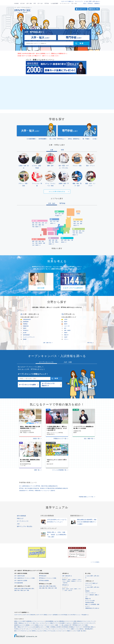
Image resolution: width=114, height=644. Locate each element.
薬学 (65, 328)
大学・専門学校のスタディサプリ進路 (78, 625)
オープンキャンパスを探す (28, 385)
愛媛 (40, 225)
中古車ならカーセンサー (20, 629)
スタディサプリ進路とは (67, 1)
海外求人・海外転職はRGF (86, 629)
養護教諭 (25, 324)
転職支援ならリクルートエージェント (36, 621)
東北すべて (76, 225)
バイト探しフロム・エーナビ (37, 623)
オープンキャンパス (65, 3)
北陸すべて (53, 223)
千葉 (74, 233)
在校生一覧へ (37, 439)
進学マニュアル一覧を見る (25, 526)
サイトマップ (78, 1)
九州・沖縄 (26, 590)
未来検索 (16, 3)
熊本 (43, 241)
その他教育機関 (54, 3)
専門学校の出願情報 (44, 581)
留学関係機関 (42, 139)
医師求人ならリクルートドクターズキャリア (84, 623)
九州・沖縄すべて (36, 245)
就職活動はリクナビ (64, 621)
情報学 (66, 333)
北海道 (78, 214)
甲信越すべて (58, 216)
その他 (94, 139)
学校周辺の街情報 (90, 602)
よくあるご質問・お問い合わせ (91, 1)
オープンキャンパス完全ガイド (48, 385)
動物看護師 (26, 322)
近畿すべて (51, 244)
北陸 (33, 589)
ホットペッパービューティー (45, 629)
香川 (36, 225)
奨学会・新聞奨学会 (74, 139)
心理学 (66, 319)
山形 (78, 224)
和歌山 (57, 242)
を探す (40, 37)
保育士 (69, 580)
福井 (58, 221)
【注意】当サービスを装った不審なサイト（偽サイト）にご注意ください (38, 56)
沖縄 (44, 243)
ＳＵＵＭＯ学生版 (63, 615)
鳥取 (33, 223)
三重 (72, 240)
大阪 (56, 240)
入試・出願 (74, 3)
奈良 (53, 242)
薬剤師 (68, 581)
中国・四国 (20, 590)
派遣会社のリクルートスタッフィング (86, 621)
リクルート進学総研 (53, 615)
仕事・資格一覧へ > (48, 343)
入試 (18, 524)
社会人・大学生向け (88, 3)
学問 (35, 3)
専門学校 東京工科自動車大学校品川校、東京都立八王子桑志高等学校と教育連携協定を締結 (44, 488)
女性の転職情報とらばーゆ (52, 621)
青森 (75, 222)
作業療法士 (73, 581)
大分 (33, 243)
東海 (29, 589)
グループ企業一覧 (78, 631)
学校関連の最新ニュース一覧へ (86, 497)
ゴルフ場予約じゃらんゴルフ (36, 631)
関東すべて (75, 235)
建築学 (66, 324)
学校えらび (20, 518)
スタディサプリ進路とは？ (92, 583)
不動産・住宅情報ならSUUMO (53, 627)
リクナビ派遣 (73, 621)
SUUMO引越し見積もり (89, 627)
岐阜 (62, 240)
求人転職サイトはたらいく (66, 623)
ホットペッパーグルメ (32, 629)
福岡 (33, 241)
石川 (54, 221)
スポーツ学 (67, 326)
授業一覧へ (37, 470)
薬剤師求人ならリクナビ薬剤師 (22, 625)
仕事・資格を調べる (67, 576)
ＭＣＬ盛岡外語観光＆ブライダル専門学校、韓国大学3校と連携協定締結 (38, 486)
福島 (81, 224)
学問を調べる (65, 585)
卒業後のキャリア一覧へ (60, 439)
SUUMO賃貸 (65, 627)
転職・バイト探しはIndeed (62, 625)
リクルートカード (62, 631)
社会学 (72, 589)
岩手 (78, 222)
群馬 (80, 231)
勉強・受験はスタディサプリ (21, 627)
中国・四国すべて (36, 227)
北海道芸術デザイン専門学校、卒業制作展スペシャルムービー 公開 (37, 491)
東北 (19, 589)
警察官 (25, 328)
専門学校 (47, 3)
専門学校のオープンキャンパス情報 (48, 578)
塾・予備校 (86, 139)
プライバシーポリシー (91, 593)
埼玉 (83, 231)
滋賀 (50, 240)
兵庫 (50, 242)
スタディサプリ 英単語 (41, 615)
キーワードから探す (90, 601)
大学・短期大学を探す (20, 576)
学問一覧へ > (90, 343)
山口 (46, 223)
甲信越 (26, 589)
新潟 (56, 214)
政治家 (25, 333)
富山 (51, 221)
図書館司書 (26, 326)
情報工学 (66, 335)
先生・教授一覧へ (89, 439)
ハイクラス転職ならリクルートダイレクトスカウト (42, 625)
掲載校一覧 (88, 599)
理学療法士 (26, 330)
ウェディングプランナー (29, 337)
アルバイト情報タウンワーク (52, 623)
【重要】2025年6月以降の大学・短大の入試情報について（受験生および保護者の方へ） (42, 54)
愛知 (69, 240)
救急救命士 (64, 580)
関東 (22, 589)
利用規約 (87, 591)
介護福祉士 (74, 580)
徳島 (33, 225)
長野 (63, 214)
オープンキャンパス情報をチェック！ (33, 374)
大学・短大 (40, 3)
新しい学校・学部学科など (57, 139)
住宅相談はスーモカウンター (76, 627)
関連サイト (70, 631)
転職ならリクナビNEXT (20, 621)
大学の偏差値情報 (19, 583)
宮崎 (36, 243)
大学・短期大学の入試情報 (21, 581)
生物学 (66, 337)
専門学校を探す (43, 576)
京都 (53, 240)
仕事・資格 (29, 3)
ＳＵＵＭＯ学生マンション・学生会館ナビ (78, 615)
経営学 (68, 589)
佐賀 (36, 241)
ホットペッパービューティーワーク (62, 629)
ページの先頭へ (96, 562)
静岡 (65, 240)
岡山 (40, 223)
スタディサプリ (18, 615)
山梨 (59, 214)
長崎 (40, 241)
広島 (43, 223)
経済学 (64, 589)
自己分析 (22, 3)
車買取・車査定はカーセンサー (22, 623)
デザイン (66, 339)
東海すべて (64, 242)
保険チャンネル (75, 629)
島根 (36, 223)
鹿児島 (40, 243)
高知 (43, 225)
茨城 (74, 231)
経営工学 (70, 590)
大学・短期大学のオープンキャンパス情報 (24, 578)
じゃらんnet (32, 627)
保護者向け (97, 3)
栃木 (77, 231)
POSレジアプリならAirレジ (50, 631)
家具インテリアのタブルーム (21, 631)
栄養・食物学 (67, 330)
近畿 (15, 590)
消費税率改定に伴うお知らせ (92, 608)
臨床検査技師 (26, 335)
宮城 (81, 222)
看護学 (66, 322)
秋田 (75, 224)
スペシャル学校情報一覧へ (60, 470)
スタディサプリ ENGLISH (29, 615)
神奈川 (81, 233)
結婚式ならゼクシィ (40, 627)
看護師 (25, 339)
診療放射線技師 (27, 319)
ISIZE (84, 631)
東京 (77, 233)
